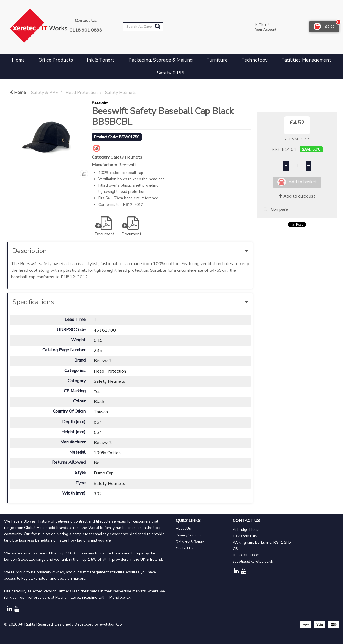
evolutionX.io (111, 624)
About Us (183, 529)
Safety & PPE (172, 73)
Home (18, 60)
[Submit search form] (158, 27)
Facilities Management (306, 60)
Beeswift (100, 103)
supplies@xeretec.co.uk (253, 561)
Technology (254, 60)
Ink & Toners (101, 60)
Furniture (217, 60)
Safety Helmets (121, 93)
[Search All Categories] (143, 27)
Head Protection (82, 93)
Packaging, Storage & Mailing (160, 60)
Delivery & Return (190, 542)
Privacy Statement (190, 535)
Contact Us (185, 548)
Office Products (56, 60)
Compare (275, 210)
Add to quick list (297, 196)
